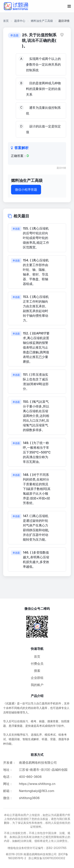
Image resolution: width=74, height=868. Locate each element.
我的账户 (37, 685)
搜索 (37, 671)
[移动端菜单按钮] (69, 6)
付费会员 (37, 664)
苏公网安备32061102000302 (47, 858)
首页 (6, 21)
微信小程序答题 (26, 190)
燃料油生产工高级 (42, 21)
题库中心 (20, 21)
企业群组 (37, 678)
